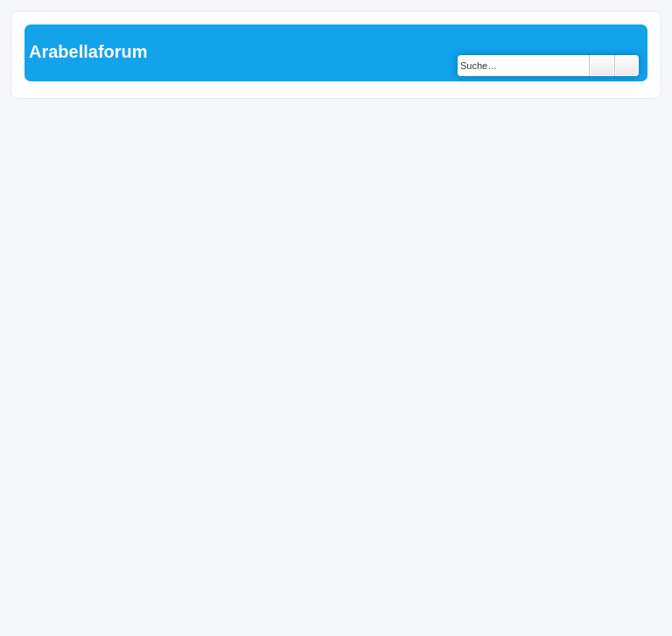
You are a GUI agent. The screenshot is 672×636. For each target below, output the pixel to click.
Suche (602, 66)
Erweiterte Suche (627, 66)
